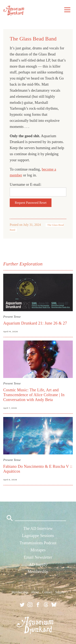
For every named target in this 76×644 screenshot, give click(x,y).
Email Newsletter (38, 557)
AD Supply (38, 564)
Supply (60, 592)
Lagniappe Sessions (38, 536)
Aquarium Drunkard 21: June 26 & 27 (35, 323)
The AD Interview (38, 528)
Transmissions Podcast (38, 543)
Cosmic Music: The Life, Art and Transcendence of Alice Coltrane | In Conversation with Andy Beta (34, 395)
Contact (47, 592)
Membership (38, 572)
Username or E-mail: (26, 184)
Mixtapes (38, 550)
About (35, 592)
